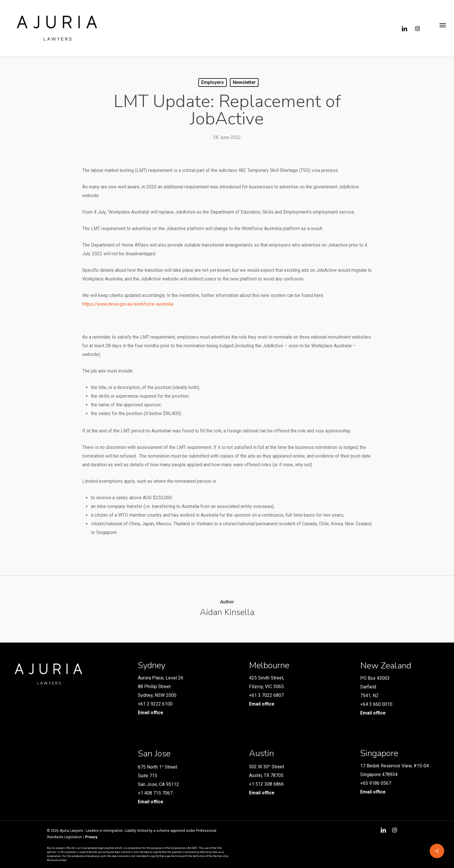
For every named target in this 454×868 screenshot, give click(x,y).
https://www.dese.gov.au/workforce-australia (128, 304)
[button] (443, 28)
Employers (213, 82)
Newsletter (244, 82)
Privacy (91, 837)
